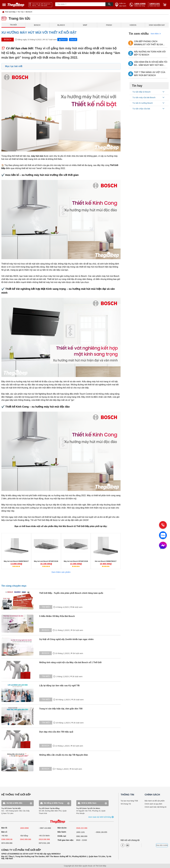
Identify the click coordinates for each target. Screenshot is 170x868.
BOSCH (29, 12)
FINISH (109, 25)
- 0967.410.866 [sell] (45, 828)
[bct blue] (149, 845)
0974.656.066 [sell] (7, 843)
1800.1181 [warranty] (81, 832)
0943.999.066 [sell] (26, 839)
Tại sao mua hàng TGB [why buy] (129, 801)
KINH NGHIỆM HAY (157, 25)
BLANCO (61, 25)
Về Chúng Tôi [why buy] (126, 804)
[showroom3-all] (100, 817)
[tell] (138, 5)
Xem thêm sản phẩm (61, 572)
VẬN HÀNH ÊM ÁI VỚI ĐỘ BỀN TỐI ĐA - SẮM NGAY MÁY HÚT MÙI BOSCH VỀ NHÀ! (151, 64)
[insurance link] (121, 5)
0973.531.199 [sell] (44, 843)
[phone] (155, 5)
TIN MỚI (13, 25)
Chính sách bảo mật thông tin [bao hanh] (156, 807)
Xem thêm (155, 34)
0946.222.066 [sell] (82, 828)
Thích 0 (62, 39)
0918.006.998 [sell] (44, 839)
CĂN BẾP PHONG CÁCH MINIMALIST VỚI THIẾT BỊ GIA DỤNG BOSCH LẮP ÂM (148, 43)
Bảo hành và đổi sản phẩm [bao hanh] (155, 801)
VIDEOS (133, 25)
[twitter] (137, 845)
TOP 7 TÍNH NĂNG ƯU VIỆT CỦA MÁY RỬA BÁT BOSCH (150, 74)
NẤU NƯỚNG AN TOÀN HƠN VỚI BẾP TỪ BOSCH (150, 53)
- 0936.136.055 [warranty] (101, 832)
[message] (163, 546)
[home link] (16, 5)
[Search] (109, 4)
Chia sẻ (73, 39)
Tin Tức (21, 12)
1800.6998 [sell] (24, 828)
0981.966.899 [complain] (82, 836)
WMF (85, 25)
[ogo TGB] (58, 822)
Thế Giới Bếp (10, 12)
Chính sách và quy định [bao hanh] (153, 804)
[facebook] (123, 845)
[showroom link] (40, 5)
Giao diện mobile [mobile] (162, 845)
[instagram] (132, 845)
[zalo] (163, 535)
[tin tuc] (20, 601)
